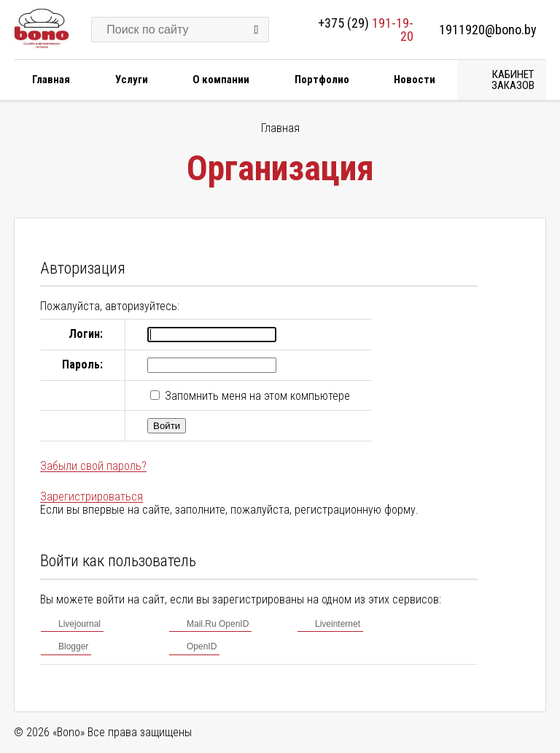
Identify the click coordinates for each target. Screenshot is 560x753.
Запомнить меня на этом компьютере (256, 396)
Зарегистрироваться (92, 497)
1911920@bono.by (488, 30)
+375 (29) (366, 30)
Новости (415, 80)
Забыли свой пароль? (93, 466)
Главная (51, 80)
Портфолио (322, 80)
